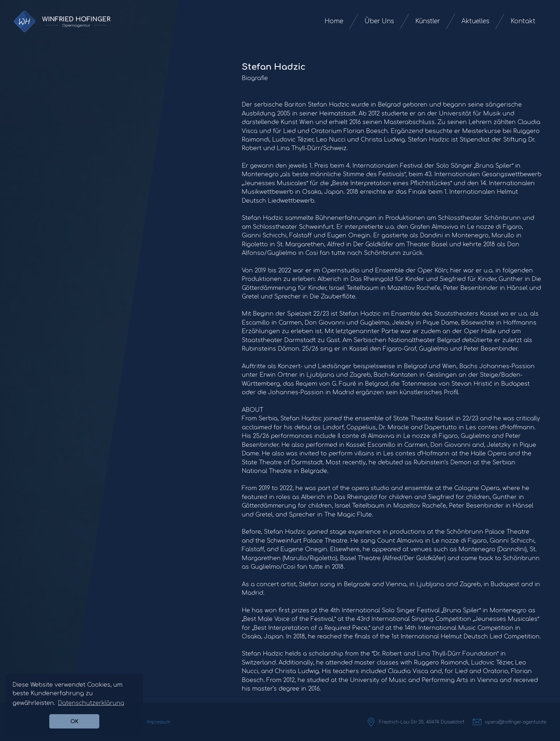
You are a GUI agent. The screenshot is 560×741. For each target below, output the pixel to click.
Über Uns (379, 21)
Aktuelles (475, 21)
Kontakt (523, 21)
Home (334, 21)
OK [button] (74, 721)
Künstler (428, 21)
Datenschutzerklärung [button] (91, 703)
